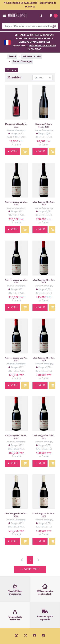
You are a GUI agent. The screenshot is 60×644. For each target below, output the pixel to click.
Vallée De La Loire (32, 57)
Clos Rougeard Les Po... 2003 (16, 359)
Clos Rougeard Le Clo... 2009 (44, 203)
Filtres (11, 70)
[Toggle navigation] (4, 15)
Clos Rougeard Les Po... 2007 (44, 359)
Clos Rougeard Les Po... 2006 (44, 437)
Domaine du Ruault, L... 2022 (16, 125)
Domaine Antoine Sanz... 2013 (44, 125)
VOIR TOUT (32, 570)
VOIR (14, 151)
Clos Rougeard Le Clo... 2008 (16, 203)
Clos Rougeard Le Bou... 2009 (44, 515)
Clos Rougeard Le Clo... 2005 (16, 281)
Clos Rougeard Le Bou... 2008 (16, 515)
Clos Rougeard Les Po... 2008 (44, 281)
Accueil (12, 57)
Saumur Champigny (22, 61)
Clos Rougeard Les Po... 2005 (16, 437)
